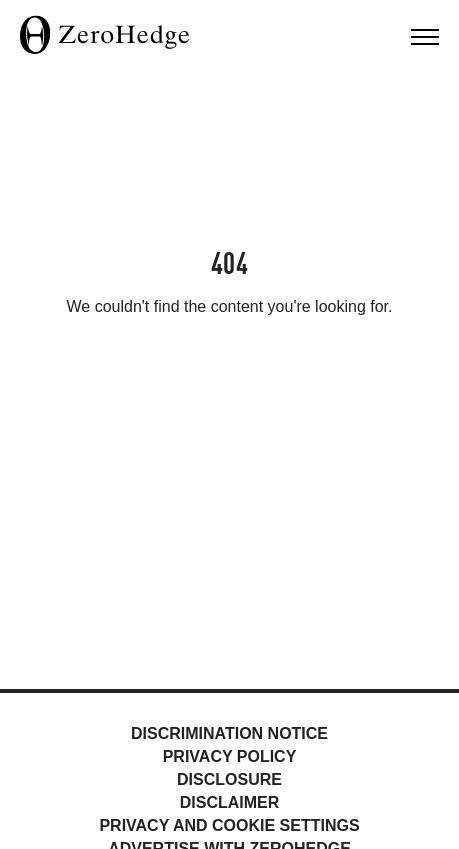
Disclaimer (230, 802)
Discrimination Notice (229, 733)
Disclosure (229, 779)
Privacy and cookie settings (229, 825)
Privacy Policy (230, 756)
